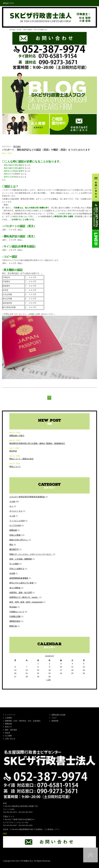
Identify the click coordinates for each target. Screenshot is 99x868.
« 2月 (48, 680)
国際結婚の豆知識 (58, 715)
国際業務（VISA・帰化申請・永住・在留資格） (23, 721)
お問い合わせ (10, 739)
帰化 (11, 545)
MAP (5, 833)
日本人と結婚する (17, 569)
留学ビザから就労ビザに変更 (22, 583)
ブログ (54, 718)
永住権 (12, 573)
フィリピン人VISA (17, 521)
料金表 (7, 733)
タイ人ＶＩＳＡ (16, 511)
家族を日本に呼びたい (19, 540)
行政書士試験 (15, 616)
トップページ (10, 715)
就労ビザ (8, 727)
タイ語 (12, 516)
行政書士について (17, 612)
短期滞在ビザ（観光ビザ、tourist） (24, 597)
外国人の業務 (15, 535)
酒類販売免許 (15, 621)
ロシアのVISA (15, 525)
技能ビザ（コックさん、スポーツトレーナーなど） (31, 554)
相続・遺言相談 (11, 730)
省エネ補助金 (15, 588)
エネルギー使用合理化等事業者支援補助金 (27, 497)
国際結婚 (13, 530)
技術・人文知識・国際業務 (21, 559)
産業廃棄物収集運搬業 (19, 578)
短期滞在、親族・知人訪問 (21, 593)
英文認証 (17, 146)
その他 (12, 502)
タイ (11, 506)
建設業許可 (14, 549)
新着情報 (55, 721)
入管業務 (8, 718)
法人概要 (8, 736)
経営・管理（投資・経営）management (26, 602)
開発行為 (13, 626)
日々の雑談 (14, 564)
